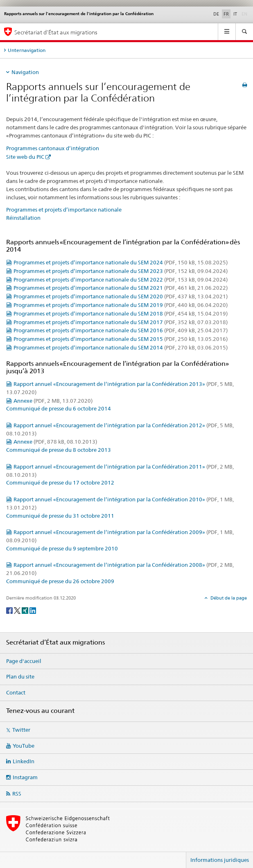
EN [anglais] (245, 14)
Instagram (25, 777)
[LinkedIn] (33, 610)
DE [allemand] (216, 14)
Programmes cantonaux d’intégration (53, 148)
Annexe (53, 401)
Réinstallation (23, 218)
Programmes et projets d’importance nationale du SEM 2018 (121, 313)
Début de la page (228, 598)
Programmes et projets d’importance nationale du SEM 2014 (121, 347)
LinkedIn (24, 761)
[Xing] (26, 610)
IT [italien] (235, 14)
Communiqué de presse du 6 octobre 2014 (59, 408)
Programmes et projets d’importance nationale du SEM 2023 (121, 271)
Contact (16, 692)
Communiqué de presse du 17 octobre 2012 (60, 482)
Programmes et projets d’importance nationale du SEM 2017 (121, 322)
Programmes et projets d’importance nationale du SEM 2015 (121, 339)
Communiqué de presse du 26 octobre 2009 (60, 581)
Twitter (21, 730)
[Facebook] (10, 610)
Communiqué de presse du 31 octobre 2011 (60, 516)
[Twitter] (18, 610)
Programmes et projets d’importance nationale (64, 210)
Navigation (25, 72)
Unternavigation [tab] (27, 50)
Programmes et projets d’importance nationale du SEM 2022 (121, 280)
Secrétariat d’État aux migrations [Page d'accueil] (56, 32)
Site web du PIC (25, 157)
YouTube (24, 746)
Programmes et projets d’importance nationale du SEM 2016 (121, 330)
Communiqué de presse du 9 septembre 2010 (62, 548)
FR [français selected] (226, 14)
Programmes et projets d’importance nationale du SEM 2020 (121, 296)
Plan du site (20, 676)
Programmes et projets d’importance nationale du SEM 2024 (121, 262)
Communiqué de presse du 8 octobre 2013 (59, 450)
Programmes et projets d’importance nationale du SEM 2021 (121, 288)
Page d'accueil (24, 661)
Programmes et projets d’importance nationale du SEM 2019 (121, 305)
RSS (17, 794)
